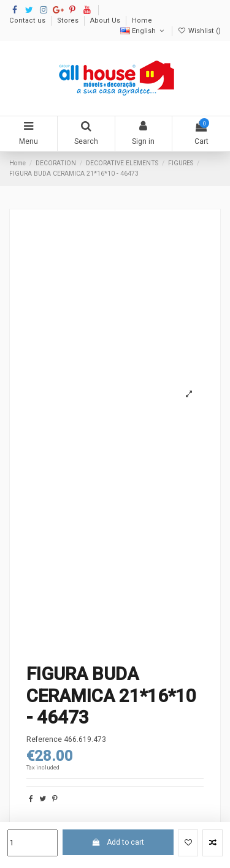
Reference (44, 739)
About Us (106, 21)
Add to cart (118, 842)
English (143, 31)
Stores (69, 21)
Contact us (28, 21)
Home (142, 21)
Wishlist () (199, 31)
